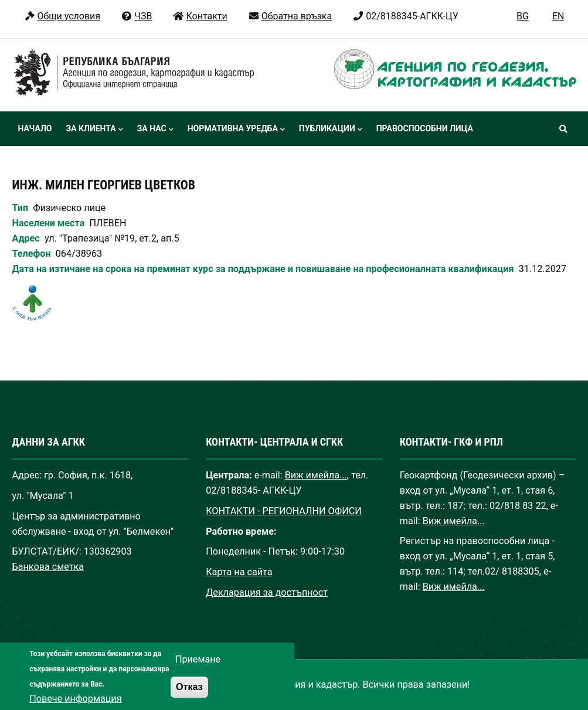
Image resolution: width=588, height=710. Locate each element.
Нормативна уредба (236, 130)
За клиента (94, 130)
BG (523, 16)
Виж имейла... (316, 475)
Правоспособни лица (425, 128)
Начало (35, 128)
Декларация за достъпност (267, 592)
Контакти (200, 16)
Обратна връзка (290, 16)
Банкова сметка (48, 567)
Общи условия (62, 16)
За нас (155, 130)
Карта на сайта (239, 572)
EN (558, 16)
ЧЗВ (136, 16)
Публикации (331, 130)
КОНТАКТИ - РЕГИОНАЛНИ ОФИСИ (284, 511)
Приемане (198, 672)
